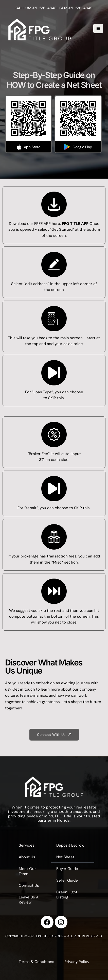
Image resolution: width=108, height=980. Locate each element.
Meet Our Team (27, 871)
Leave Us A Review (29, 900)
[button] (54, 738)
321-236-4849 (80, 8)
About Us (27, 857)
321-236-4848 (44, 8)
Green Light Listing (67, 895)
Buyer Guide (67, 869)
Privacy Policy (77, 962)
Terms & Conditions (37, 962)
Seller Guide (67, 880)
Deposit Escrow (70, 845)
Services (27, 845)
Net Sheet (65, 857)
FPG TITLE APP (75, 224)
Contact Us (29, 885)
